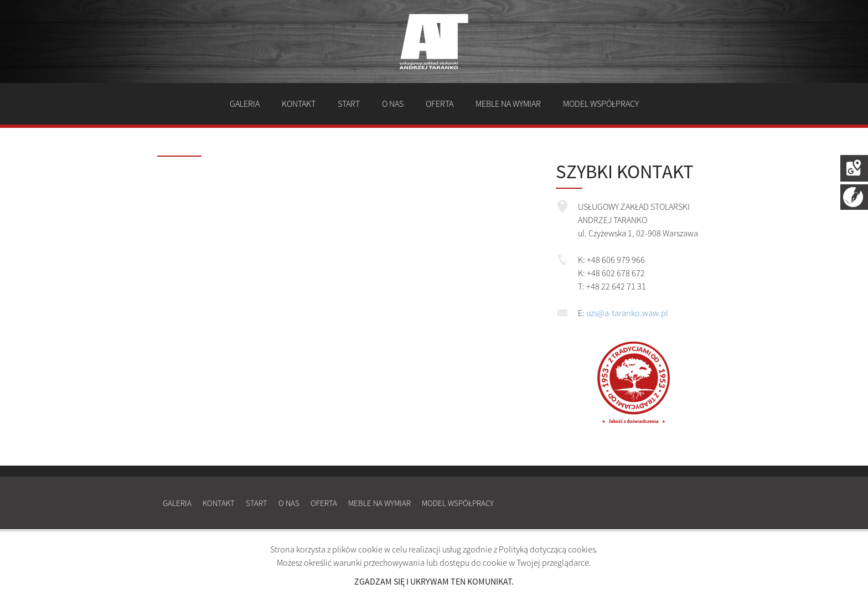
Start (349, 104)
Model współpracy (601, 104)
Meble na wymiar (508, 104)
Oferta (440, 104)
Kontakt (299, 104)
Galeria (245, 104)
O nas (393, 104)
